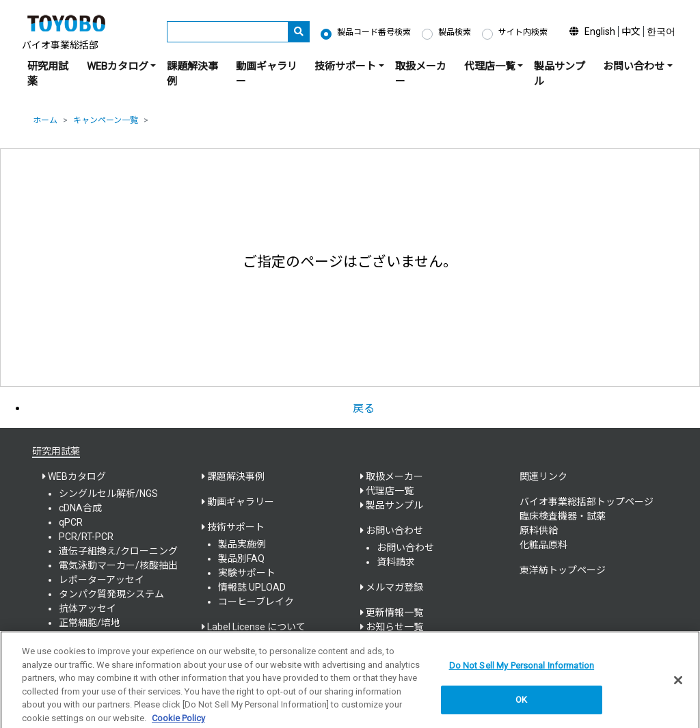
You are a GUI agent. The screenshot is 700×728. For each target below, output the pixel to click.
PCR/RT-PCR (86, 537)
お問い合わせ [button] (634, 66)
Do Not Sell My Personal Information (522, 670)
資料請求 (396, 562)
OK (521, 705)
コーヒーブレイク (256, 602)
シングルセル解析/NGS (108, 494)
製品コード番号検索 (374, 32)
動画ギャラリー (267, 74)
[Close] (678, 685)
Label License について (256, 627)
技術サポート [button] (345, 66)
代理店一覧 (390, 491)
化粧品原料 (543, 545)
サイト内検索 (523, 32)
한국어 (661, 31)
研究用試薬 (48, 74)
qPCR (71, 522)
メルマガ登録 (394, 587)
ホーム (45, 120)
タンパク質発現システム (111, 594)
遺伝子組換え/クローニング (118, 551)
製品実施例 (242, 544)
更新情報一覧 (394, 612)
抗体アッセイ (87, 608)
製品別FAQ (241, 558)
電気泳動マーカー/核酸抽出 (118, 565)
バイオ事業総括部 (60, 45)
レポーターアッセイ (102, 580)
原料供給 (539, 530)
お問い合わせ (405, 548)
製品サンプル (560, 74)
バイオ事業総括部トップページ (587, 502)
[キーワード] (228, 32)
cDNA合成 (80, 508)
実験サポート (247, 573)
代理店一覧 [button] (490, 66)
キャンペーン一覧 (106, 120)
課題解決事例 (192, 74)
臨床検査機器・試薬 (563, 516)
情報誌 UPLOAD (252, 587)
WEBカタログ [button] (118, 66)
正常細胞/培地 (90, 623)
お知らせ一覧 (394, 627)
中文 (631, 31)
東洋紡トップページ (563, 570)
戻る (364, 408)
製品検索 (455, 32)
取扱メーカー (421, 74)
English (600, 31)
